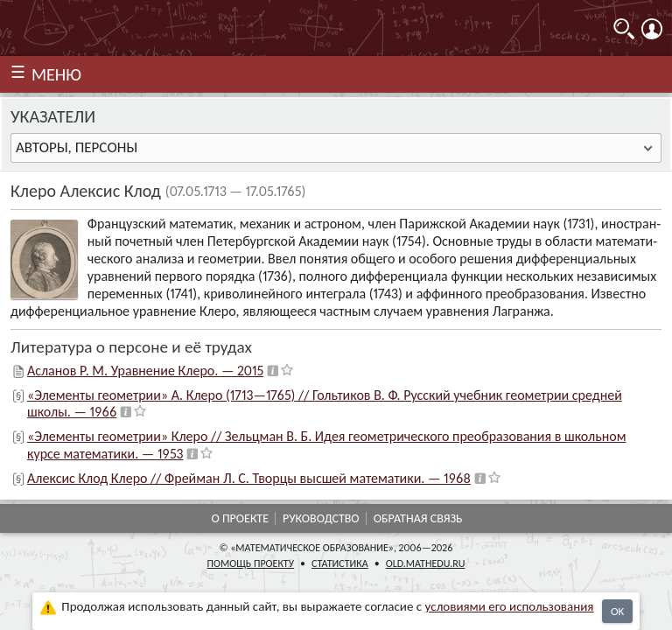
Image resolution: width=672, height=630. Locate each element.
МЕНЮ (56, 74)
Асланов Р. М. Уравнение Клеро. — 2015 (145, 371)
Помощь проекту (251, 563)
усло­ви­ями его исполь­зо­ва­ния (510, 606)
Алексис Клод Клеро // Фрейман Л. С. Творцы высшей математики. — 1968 (249, 478)
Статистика (340, 563)
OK (617, 611)
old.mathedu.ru (426, 563)
